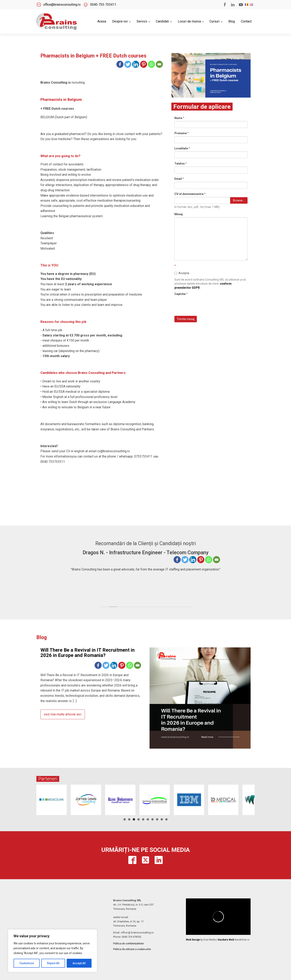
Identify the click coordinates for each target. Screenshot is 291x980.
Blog (232, 21)
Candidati (162, 21)
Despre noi (120, 21)
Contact (246, 21)
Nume (179, 118)
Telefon (181, 164)
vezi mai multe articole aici (63, 714)
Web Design (193, 940)
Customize (27, 963)
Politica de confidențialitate (128, 944)
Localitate (182, 148)
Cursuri (215, 21)
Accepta (182, 273)
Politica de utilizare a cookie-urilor (132, 949)
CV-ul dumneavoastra (190, 194)
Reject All (53, 963)
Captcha (181, 294)
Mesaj (179, 214)
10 (166, 819)
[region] (53, 951)
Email (179, 179)
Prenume (182, 133)
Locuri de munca (189, 21)
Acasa (102, 21)
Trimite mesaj (186, 319)
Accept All (79, 963)
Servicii (142, 21)
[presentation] (205, 305)
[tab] (104, 607)
